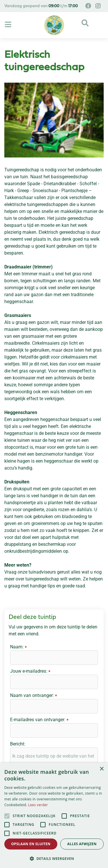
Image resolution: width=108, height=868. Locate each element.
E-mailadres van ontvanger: (39, 720)
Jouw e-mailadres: (30, 672)
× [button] (102, 769)
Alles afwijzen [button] (82, 844)
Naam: (18, 647)
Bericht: (18, 744)
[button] (54, 858)
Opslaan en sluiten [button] (31, 844)
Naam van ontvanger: (34, 696)
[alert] (54, 815)
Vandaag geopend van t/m (41, 6)
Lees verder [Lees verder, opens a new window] (38, 805)
